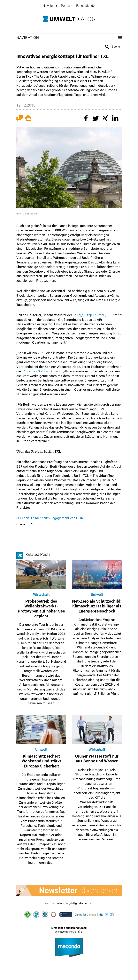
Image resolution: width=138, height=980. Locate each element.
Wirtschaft (41, 595)
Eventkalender (86, 6)
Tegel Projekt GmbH (91, 315)
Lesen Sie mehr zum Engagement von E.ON (52, 518)
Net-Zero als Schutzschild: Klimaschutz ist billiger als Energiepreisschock (97, 606)
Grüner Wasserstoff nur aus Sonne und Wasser (97, 759)
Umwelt (97, 595)
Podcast (67, 6)
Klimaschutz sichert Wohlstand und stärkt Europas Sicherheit (41, 761)
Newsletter (50, 6)
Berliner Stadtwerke (40, 371)
